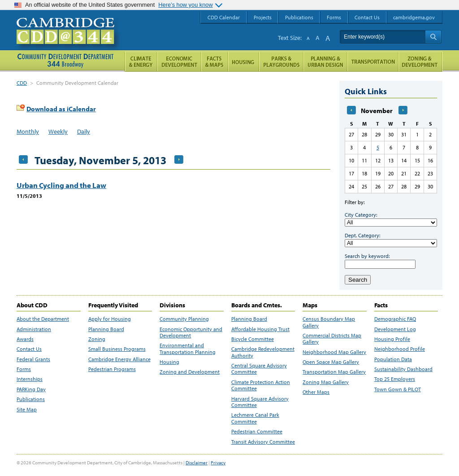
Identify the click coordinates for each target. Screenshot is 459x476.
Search (358, 280)
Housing (169, 362)
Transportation (373, 62)
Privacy (218, 463)
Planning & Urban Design (325, 62)
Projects (263, 17)
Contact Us (29, 349)
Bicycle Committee (253, 339)
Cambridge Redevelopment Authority (263, 352)
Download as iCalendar (61, 109)
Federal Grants (33, 359)
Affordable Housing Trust (260, 329)
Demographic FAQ (395, 319)
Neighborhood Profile (400, 349)
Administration (34, 329)
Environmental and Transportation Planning (188, 349)
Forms (24, 369)
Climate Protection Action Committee (261, 385)
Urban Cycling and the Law (61, 185)
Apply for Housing (110, 319)
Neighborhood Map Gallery (334, 352)
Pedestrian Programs (112, 369)
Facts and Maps (215, 62)
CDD (22, 83)
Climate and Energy (141, 62)
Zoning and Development (190, 372)
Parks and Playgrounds (281, 62)
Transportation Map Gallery (334, 372)
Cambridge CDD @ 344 (69, 40)
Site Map (27, 410)
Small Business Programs (117, 349)
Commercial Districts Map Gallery (332, 339)
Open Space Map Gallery (331, 362)
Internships (30, 379)
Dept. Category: (362, 235)
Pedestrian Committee (257, 432)
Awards (25, 339)
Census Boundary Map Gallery (329, 322)
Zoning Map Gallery (326, 382)
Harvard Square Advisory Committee (260, 402)
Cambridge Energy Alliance (119, 359)
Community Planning (184, 319)
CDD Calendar (224, 17)
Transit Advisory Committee (263, 442)
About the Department (43, 319)
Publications (31, 399)
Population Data (393, 359)
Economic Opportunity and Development (191, 332)
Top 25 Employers (395, 379)
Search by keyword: (367, 256)
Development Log (395, 329)
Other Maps (316, 392)
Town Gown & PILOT (398, 389)
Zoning (97, 339)
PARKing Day (31, 389)
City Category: (361, 215)
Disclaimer (197, 463)
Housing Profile (392, 339)
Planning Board (106, 329)
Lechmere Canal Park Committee (255, 418)
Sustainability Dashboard (403, 369)
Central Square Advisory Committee (259, 369)
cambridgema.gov (414, 17)
